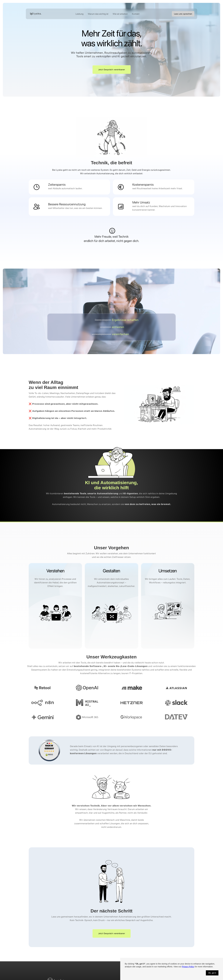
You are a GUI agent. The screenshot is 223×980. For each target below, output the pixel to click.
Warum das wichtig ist (98, 14)
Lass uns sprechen (183, 14)
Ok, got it (212, 973)
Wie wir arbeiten (120, 14)
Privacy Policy (188, 967)
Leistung (80, 14)
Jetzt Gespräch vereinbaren (112, 70)
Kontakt (136, 14)
